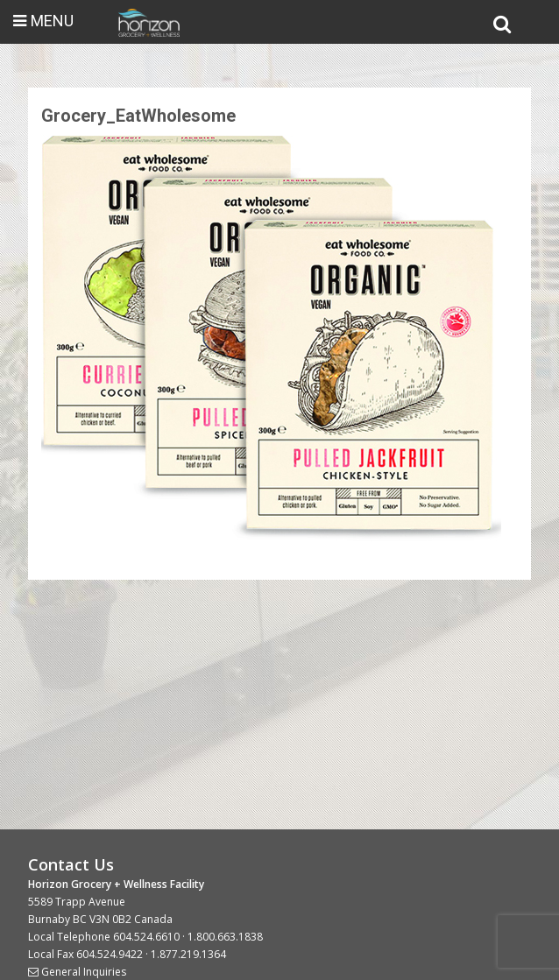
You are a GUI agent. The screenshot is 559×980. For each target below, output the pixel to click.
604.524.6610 (146, 937)
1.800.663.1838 (225, 937)
